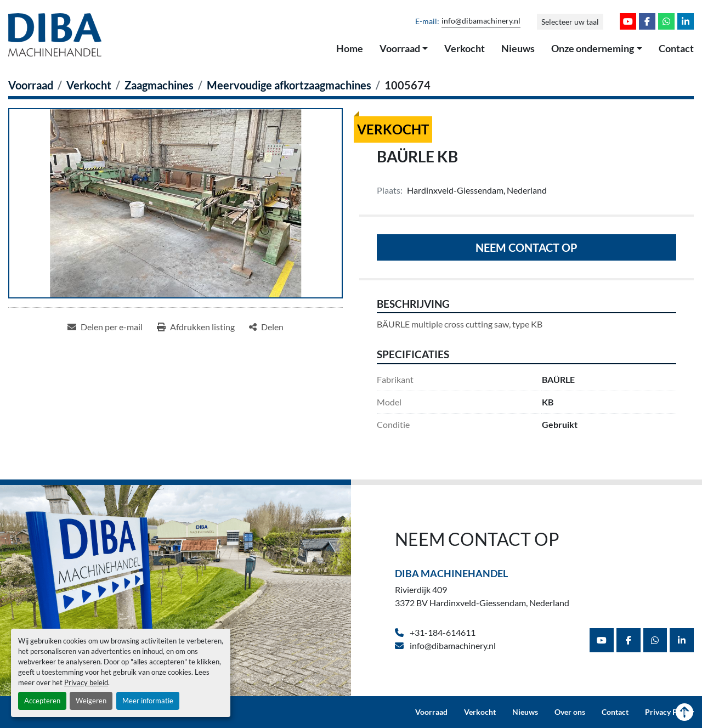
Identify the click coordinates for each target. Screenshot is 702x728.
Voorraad (400, 48)
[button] (404, 49)
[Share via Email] (105, 327)
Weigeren (91, 701)
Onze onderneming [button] (593, 48)
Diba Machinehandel (451, 573)
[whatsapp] (666, 21)
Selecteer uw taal (570, 22)
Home (350, 48)
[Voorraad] (31, 85)
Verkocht (465, 48)
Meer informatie (148, 701)
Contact (676, 48)
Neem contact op (526, 247)
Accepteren (42, 701)
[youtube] (628, 21)
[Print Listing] (196, 327)
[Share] (266, 327)
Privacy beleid (86, 682)
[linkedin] (686, 21)
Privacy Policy (669, 712)
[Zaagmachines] (159, 85)
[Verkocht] (89, 85)
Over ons (570, 712)
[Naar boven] (684, 712)
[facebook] (647, 21)
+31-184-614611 (442, 632)
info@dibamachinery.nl (481, 21)
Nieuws (518, 48)
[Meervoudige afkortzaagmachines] (289, 85)
